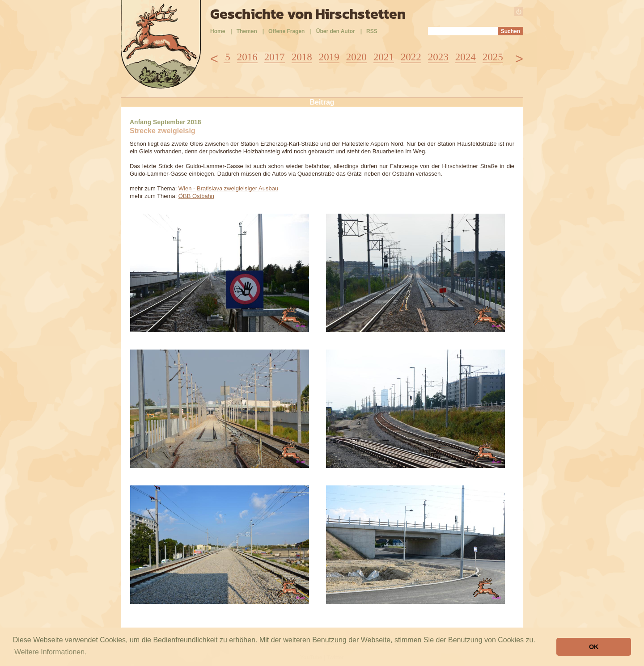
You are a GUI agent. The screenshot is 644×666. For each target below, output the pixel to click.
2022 (411, 57)
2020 (356, 57)
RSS (372, 31)
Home (218, 31)
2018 (302, 57)
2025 (493, 57)
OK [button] (594, 647)
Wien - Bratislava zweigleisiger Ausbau (228, 188)
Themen (247, 31)
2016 (247, 57)
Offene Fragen (286, 31)
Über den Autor (336, 31)
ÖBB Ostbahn (196, 196)
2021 (384, 57)
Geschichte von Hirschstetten (308, 14)
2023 (438, 57)
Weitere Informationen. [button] (51, 652)
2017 (275, 57)
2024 (466, 57)
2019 (329, 57)
